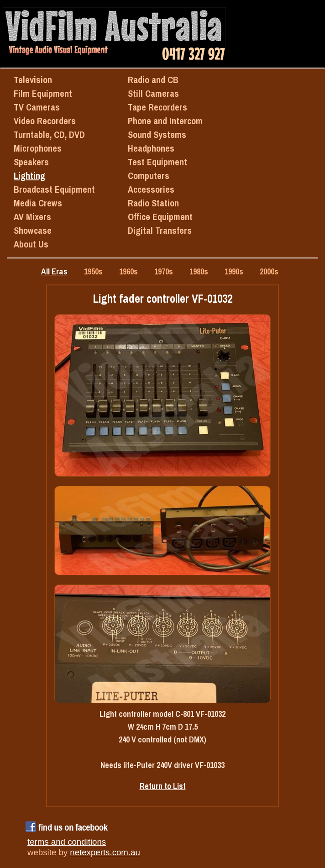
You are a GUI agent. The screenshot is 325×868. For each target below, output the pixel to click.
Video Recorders (45, 121)
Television (33, 80)
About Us (31, 244)
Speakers (31, 162)
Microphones (38, 148)
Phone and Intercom (165, 121)
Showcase (33, 230)
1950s (93, 271)
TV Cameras (37, 107)
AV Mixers (32, 217)
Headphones (151, 148)
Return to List (163, 786)
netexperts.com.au (105, 852)
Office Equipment (160, 217)
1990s (234, 271)
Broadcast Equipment (54, 189)
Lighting (29, 176)
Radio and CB (153, 80)
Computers (149, 176)
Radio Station (153, 203)
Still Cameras (153, 93)
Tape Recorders (157, 107)
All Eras (54, 271)
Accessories (151, 189)
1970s (164, 271)
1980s (199, 271)
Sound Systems (157, 134)
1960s (128, 271)
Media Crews (38, 203)
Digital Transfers (160, 230)
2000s (269, 271)
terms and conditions (67, 842)
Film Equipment (43, 93)
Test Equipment (157, 162)
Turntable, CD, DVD (49, 134)
